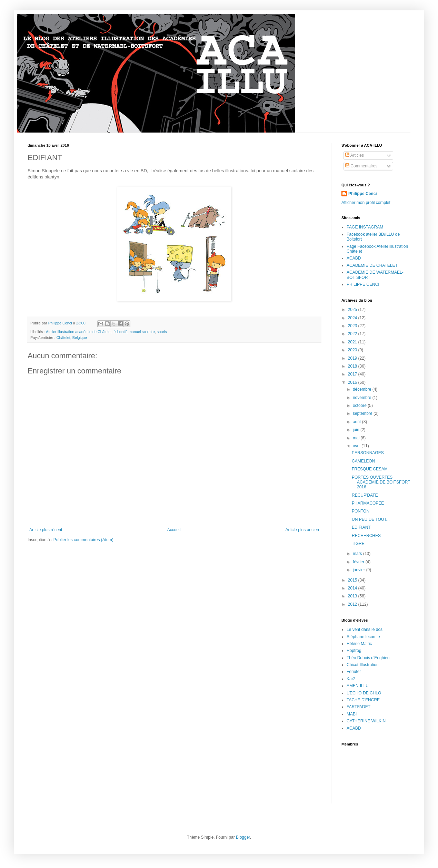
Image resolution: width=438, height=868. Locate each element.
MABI (352, 714)
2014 (353, 588)
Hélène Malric (359, 644)
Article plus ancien (302, 530)
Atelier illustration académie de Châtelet (79, 332)
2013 (353, 596)
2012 (353, 604)
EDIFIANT (361, 527)
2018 (353, 366)
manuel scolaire (142, 332)
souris (162, 332)
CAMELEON (363, 461)
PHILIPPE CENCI (363, 284)
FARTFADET (359, 707)
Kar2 (351, 679)
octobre (360, 406)
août (357, 422)
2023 (353, 326)
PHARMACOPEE (368, 503)
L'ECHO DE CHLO (364, 693)
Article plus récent (46, 530)
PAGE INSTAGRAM (365, 227)
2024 (353, 318)
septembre (363, 413)
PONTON (361, 511)
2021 (353, 342)
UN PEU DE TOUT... (371, 519)
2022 (353, 334)
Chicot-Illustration (363, 665)
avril (357, 446)
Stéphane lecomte (363, 637)
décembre (363, 389)
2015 (353, 580)
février (359, 562)
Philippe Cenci (363, 194)
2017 (353, 374)
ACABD (354, 258)
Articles (355, 155)
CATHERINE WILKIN (366, 721)
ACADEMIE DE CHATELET (372, 265)
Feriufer (354, 672)
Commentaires (361, 166)
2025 (353, 310)
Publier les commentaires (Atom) (83, 540)
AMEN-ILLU (358, 686)
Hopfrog (354, 651)
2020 (353, 350)
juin (357, 430)
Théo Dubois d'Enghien (368, 658)
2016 (353, 382)
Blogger (243, 837)
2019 (353, 358)
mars (358, 554)
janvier (360, 570)
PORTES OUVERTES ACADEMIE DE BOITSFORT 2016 (381, 482)
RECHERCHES (366, 536)
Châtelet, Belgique (72, 338)
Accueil (174, 530)
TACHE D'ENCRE (363, 700)
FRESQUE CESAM (370, 469)
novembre (363, 398)
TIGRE (358, 544)
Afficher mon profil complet (366, 203)
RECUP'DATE (365, 495)
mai (357, 438)
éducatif (120, 332)
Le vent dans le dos (365, 630)
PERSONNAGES (368, 453)
